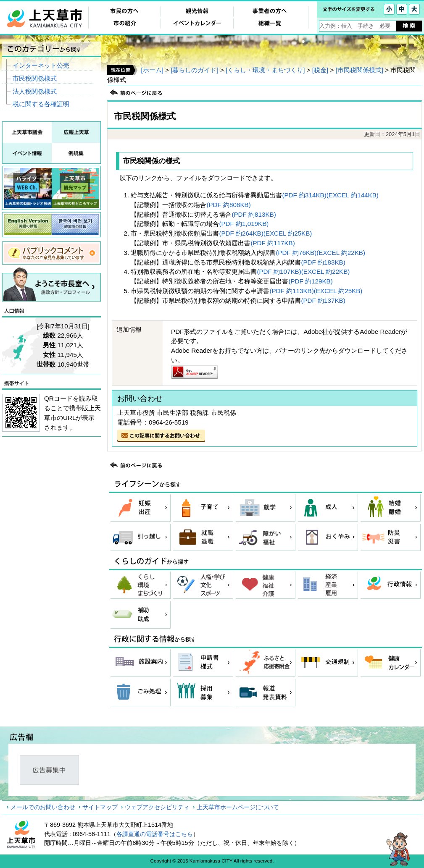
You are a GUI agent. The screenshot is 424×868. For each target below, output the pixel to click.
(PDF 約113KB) (291, 291)
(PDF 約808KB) (228, 205)
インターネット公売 (41, 65)
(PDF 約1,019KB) (244, 224)
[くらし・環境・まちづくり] (265, 70)
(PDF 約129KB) (310, 281)
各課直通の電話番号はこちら (155, 834)
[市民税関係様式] (359, 70)
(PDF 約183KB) (323, 262)
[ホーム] (152, 70)
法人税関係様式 (35, 91)
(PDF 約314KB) (304, 195)
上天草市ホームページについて (238, 807)
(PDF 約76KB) (296, 253)
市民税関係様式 (35, 78)
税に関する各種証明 (41, 104)
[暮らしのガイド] (194, 70)
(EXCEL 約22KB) (341, 253)
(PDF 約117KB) (273, 243)
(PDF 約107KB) (279, 271)
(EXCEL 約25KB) (288, 233)
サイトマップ (100, 807)
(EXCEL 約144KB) (353, 195)
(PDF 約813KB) (254, 214)
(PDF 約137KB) (323, 300)
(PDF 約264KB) (241, 233)
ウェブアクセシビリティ (157, 807)
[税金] (320, 70)
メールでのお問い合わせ (43, 807)
